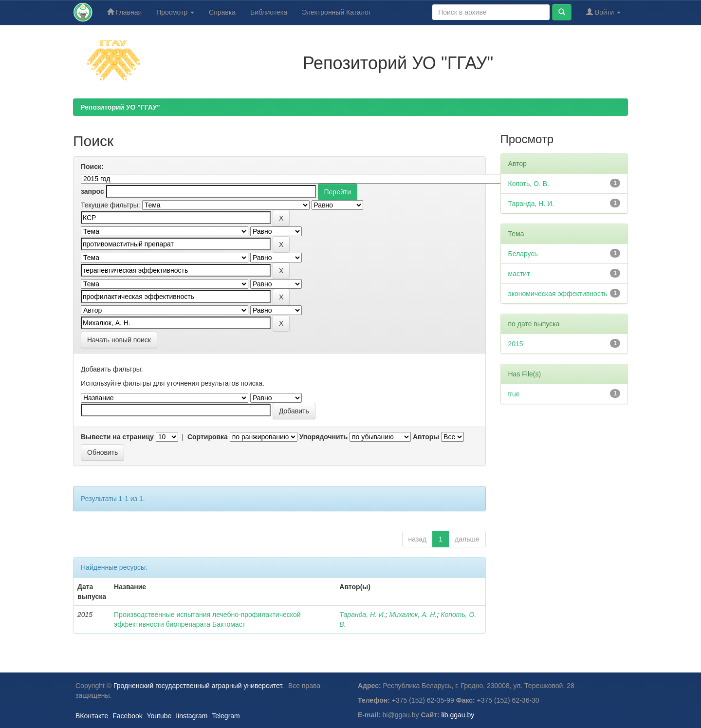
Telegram (226, 716)
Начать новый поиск (119, 340)
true (514, 394)
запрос (92, 191)
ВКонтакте (92, 716)
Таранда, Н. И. (362, 615)
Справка (222, 12)
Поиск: (92, 167)
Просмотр (175, 12)
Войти (603, 12)
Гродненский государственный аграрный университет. (199, 686)
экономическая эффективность (558, 294)
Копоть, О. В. (529, 184)
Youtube (159, 716)
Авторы (426, 437)
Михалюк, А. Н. (413, 615)
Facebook (127, 716)
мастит (519, 274)
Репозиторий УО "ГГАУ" (120, 107)
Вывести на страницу (117, 437)
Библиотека (269, 12)
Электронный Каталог (336, 12)
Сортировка (208, 437)
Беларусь (523, 254)
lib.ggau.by (458, 715)
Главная (124, 12)
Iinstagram (192, 716)
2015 (516, 344)
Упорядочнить (323, 437)
